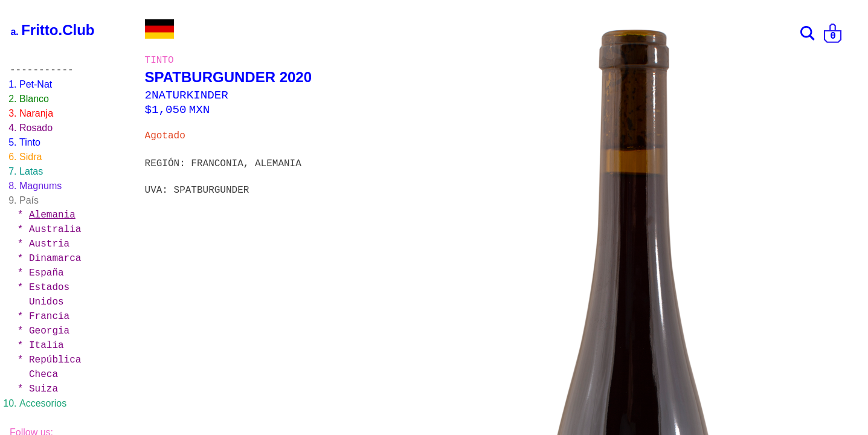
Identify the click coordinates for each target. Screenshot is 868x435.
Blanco (34, 99)
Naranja (36, 113)
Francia (49, 317)
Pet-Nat (36, 84)
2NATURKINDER (187, 95)
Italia (47, 346)
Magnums (40, 186)
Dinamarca (55, 259)
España (47, 273)
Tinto (30, 142)
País (29, 200)
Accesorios (43, 403)
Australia (55, 230)
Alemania (52, 215)
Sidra (31, 157)
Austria (49, 244)
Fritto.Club (58, 30)
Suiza (43, 389)
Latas (31, 171)
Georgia (49, 331)
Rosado (36, 128)
